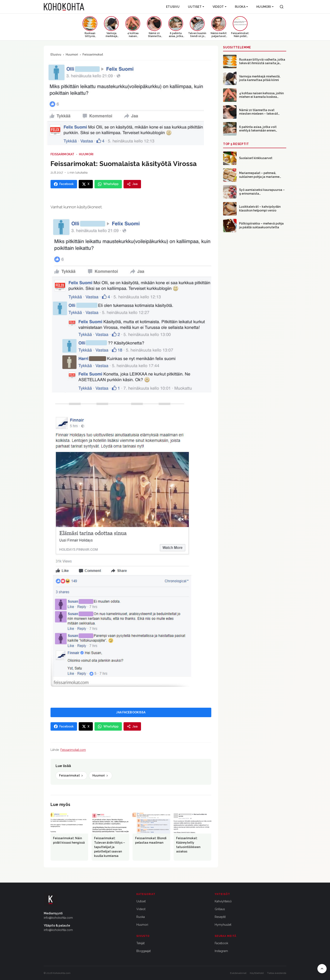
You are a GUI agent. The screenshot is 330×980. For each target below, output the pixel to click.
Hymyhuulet (223, 925)
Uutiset (196, 7)
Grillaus (220, 909)
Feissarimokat (93, 55)
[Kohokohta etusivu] (64, 7)
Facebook (221, 943)
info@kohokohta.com (58, 918)
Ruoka (241, 7)
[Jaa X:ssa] (86, 184)
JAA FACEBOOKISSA (131, 712)
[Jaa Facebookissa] (64, 184)
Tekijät (140, 943)
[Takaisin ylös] (322, 969)
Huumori (265, 7)
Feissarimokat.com (73, 750)
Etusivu (173, 7)
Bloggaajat (144, 951)
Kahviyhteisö (223, 901)
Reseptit (220, 917)
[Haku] (282, 7)
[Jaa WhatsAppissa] (108, 184)
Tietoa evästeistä (277, 973)
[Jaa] (132, 184)
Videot (220, 7)
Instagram (221, 951)
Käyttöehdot (257, 973)
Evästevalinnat (238, 973)
